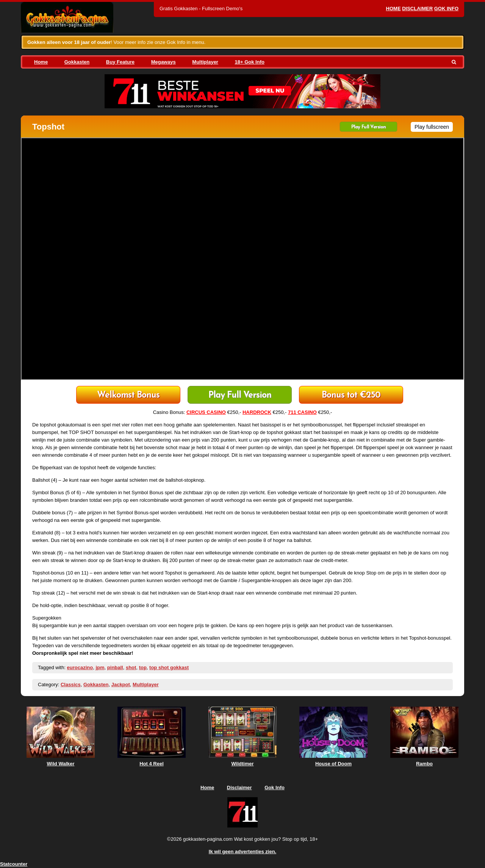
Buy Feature (120, 62)
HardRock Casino (351, 396)
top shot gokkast (169, 667)
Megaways (163, 62)
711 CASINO (302, 412)
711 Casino (128, 396)
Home (393, 9)
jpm (100, 667)
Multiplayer (205, 62)
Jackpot (121, 685)
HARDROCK (257, 412)
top (143, 667)
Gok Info (446, 9)
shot (131, 667)
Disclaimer (417, 9)
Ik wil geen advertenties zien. (242, 852)
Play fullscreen (432, 127)
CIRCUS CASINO (206, 412)
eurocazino (80, 667)
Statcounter (14, 864)
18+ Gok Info (250, 62)
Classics (71, 685)
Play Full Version (368, 127)
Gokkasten (77, 62)
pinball (115, 667)
